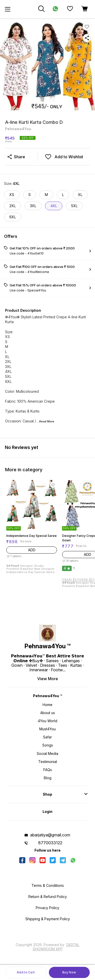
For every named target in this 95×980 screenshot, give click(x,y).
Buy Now (69, 972)
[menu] (8, 9)
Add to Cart (26, 972)
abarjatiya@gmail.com (50, 835)
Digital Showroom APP (56, 947)
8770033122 (50, 843)
